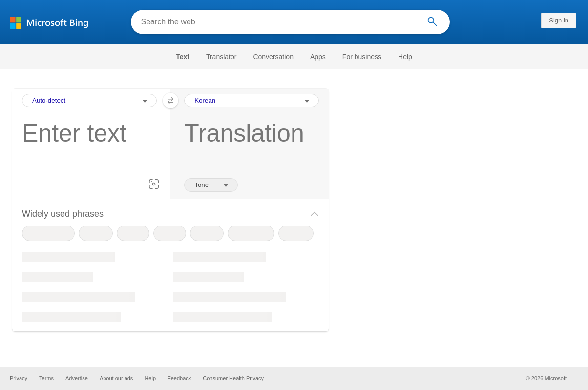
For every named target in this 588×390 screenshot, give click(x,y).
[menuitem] (188, 57)
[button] (154, 184)
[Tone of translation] (211, 185)
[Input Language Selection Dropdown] (89, 101)
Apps (318, 57)
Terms (46, 378)
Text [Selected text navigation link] (183, 57)
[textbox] (86, 148)
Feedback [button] (179, 378)
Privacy (19, 378)
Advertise (77, 378)
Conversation (273, 57)
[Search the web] (278, 22)
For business (362, 57)
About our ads (116, 378)
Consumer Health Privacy (233, 378)
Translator (221, 57)
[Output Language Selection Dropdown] (252, 101)
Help (405, 57)
